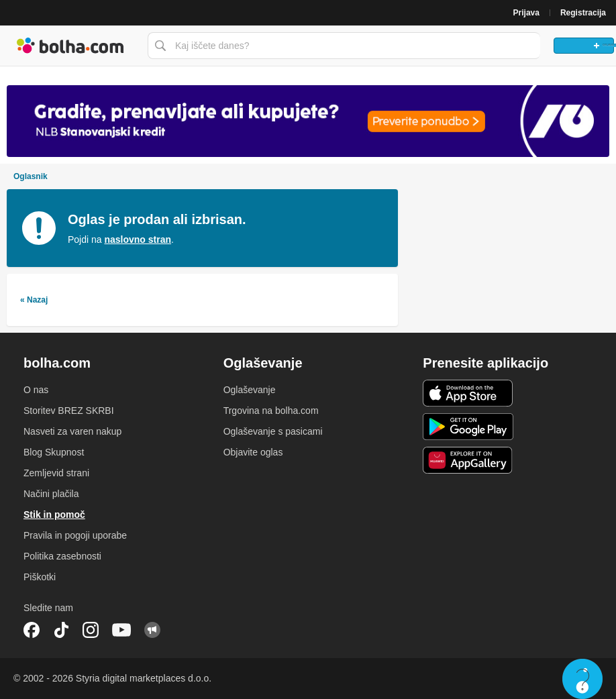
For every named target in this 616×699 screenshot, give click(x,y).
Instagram (91, 630)
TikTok (61, 630)
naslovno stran (138, 239)
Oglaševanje (250, 390)
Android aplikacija (468, 427)
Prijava (526, 13)
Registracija (583, 13)
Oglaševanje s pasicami (273, 431)
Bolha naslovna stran (70, 46)
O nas (36, 390)
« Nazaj (34, 300)
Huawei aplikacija (468, 460)
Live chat (582, 679)
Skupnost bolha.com (152, 630)
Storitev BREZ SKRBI (69, 411)
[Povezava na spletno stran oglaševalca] (308, 121)
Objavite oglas (253, 452)
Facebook (32, 630)
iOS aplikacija (468, 393)
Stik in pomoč (54, 515)
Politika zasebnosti (62, 556)
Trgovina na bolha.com (271, 411)
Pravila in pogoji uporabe (75, 535)
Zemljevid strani (56, 473)
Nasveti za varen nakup (72, 431)
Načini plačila (51, 494)
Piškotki (40, 577)
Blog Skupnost (54, 452)
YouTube (121, 630)
